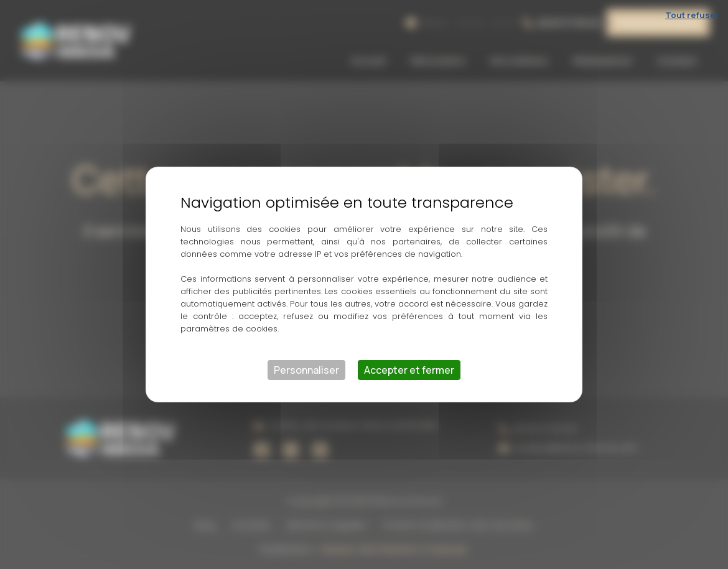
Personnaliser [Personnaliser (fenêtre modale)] (306, 370)
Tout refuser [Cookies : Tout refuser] (692, 15)
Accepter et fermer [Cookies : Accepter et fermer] (409, 370)
